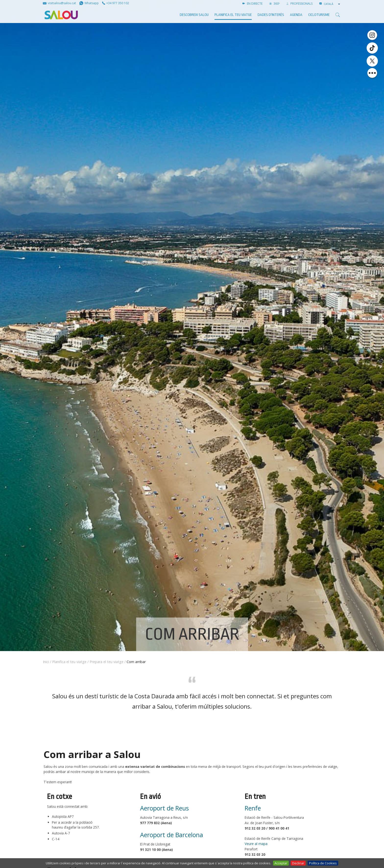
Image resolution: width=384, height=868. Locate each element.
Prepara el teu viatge (107, 662)
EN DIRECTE (252, 4)
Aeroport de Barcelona (172, 835)
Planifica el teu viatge (233, 15)
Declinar (298, 863)
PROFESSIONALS (300, 4)
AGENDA (296, 15)
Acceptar (281, 863)
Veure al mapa (256, 844)
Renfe (253, 808)
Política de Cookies (323, 863)
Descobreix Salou (194, 15)
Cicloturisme (319, 15)
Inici (46, 662)
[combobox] (332, 4)
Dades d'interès (271, 15)
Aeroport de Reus (164, 808)
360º (275, 4)
